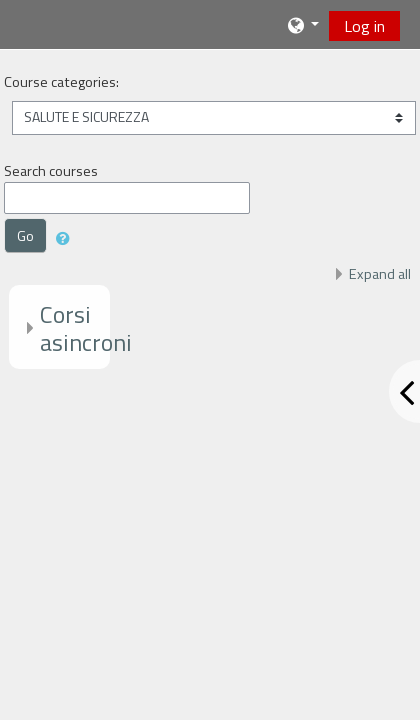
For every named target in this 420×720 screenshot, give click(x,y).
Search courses (51, 171)
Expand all (380, 274)
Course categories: (61, 82)
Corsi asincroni (86, 328)
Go (25, 235)
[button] (302, 25)
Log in (364, 26)
